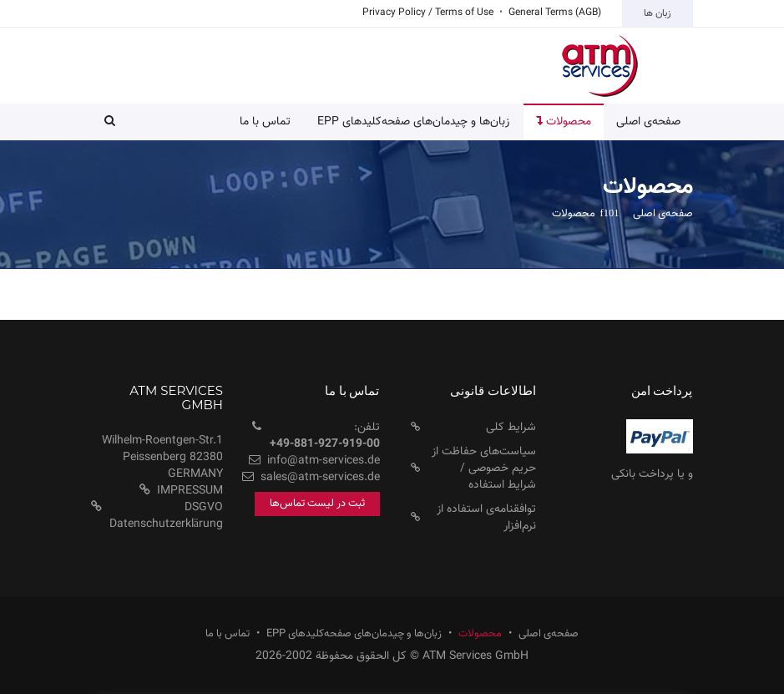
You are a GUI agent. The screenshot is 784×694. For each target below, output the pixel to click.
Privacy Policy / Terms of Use (428, 13)
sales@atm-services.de (320, 478)
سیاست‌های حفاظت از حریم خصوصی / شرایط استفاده (484, 469)
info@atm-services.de (324, 461)
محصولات (480, 634)
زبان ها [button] (658, 13)
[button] (110, 122)
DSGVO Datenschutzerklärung (166, 516)
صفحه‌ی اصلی (648, 122)
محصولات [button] (564, 122)
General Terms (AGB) (555, 13)
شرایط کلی (511, 428)
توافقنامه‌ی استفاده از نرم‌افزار (486, 518)
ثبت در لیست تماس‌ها (317, 504)
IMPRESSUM (190, 491)
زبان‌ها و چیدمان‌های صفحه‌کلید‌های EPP (413, 122)
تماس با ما (265, 122)
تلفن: (325, 436)
